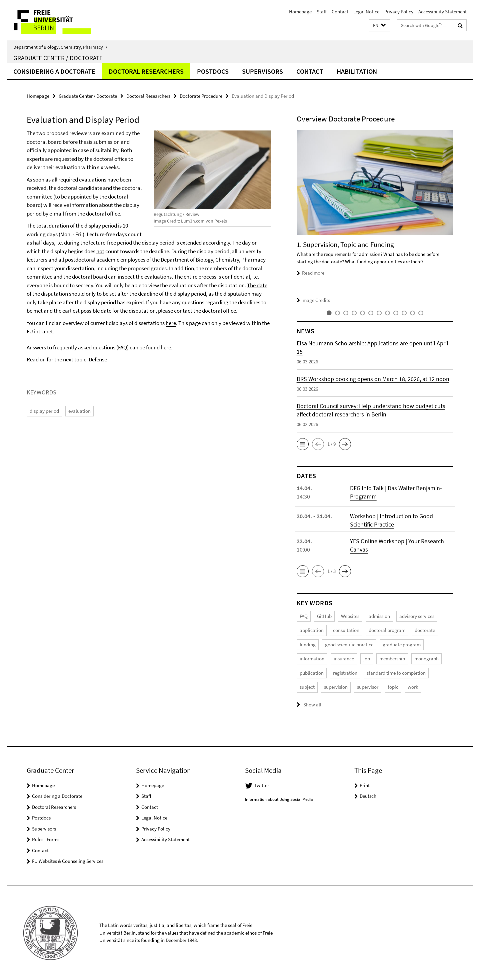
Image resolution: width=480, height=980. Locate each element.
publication (312, 673)
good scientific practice (349, 644)
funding (308, 644)
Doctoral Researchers (146, 71)
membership (392, 659)
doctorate (425, 630)
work (413, 687)
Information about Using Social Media (279, 799)
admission (379, 616)
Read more (313, 273)
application (312, 630)
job (367, 659)
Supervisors (262, 71)
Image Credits (313, 300)
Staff (322, 12)
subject (307, 687)
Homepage (300, 12)
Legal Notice (366, 12)
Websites (350, 616)
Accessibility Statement (442, 12)
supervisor (368, 687)
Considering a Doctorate (54, 71)
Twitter (262, 785)
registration (345, 673)
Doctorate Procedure (201, 96)
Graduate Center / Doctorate (58, 58)
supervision (336, 687)
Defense (98, 359)
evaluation (79, 411)
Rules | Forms (46, 839)
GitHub (324, 616)
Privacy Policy (399, 12)
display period (44, 411)
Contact (340, 12)
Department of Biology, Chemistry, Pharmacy (60, 47)
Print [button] (365, 785)
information (312, 659)
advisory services (417, 616)
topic (393, 687)
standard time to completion (396, 673)
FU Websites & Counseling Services (68, 861)
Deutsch (368, 796)
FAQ (304, 616)
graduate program (402, 644)
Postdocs (213, 71)
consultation (346, 630)
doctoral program (387, 630)
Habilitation (357, 71)
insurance (344, 659)
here (171, 323)
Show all (312, 705)
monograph (426, 659)
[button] (379, 26)
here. (166, 347)
